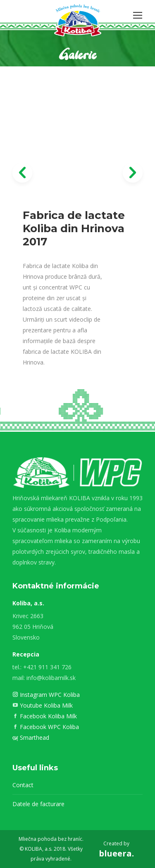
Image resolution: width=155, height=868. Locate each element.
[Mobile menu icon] (138, 15)
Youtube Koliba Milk (45, 705)
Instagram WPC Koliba (49, 695)
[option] (77, 252)
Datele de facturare (38, 804)
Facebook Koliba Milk (48, 716)
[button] (22, 173)
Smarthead (34, 737)
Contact (23, 785)
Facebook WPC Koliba (49, 727)
